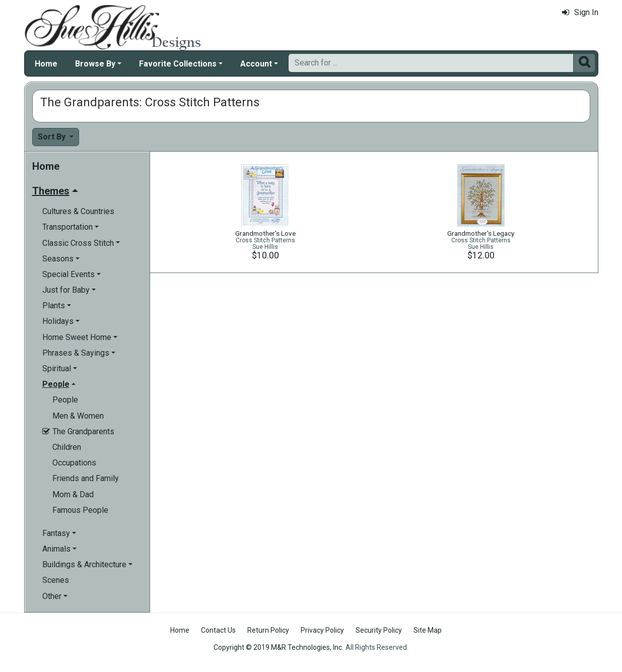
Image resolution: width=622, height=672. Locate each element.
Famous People (80, 510)
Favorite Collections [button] (178, 64)
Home (46, 64)
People (65, 400)
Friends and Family (86, 478)
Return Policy (268, 630)
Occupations (74, 463)
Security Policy (379, 630)
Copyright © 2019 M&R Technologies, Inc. (279, 647)
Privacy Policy (322, 630)
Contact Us (218, 630)
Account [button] (256, 64)
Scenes (56, 580)
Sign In (580, 12)
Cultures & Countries (78, 211)
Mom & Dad (73, 494)
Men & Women (78, 416)
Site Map (428, 630)
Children (67, 447)
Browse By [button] (95, 64)
